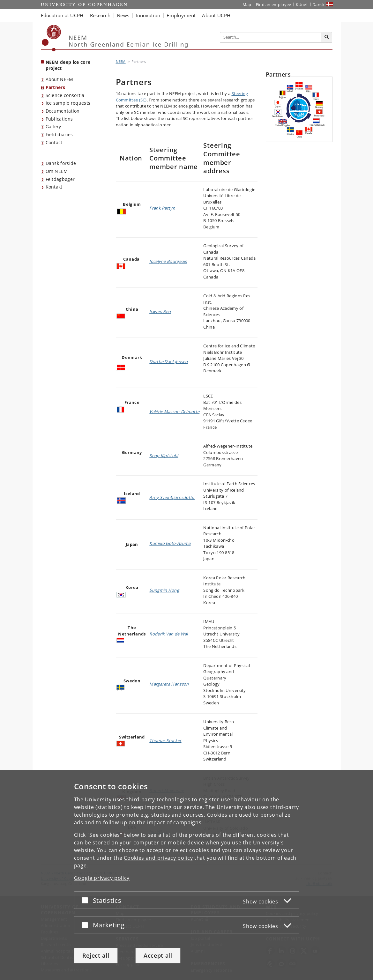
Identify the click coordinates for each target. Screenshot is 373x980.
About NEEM (60, 79)
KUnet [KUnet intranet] (302, 4)
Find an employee (274, 4)
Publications (59, 119)
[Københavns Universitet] (52, 38)
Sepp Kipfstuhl (164, 456)
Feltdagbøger (60, 179)
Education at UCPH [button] (62, 15)
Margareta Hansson (169, 684)
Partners (55, 87)
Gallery (53, 126)
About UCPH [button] (216, 15)
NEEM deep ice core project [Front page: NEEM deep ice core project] (68, 65)
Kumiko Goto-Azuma (170, 543)
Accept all (158, 955)
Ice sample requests (68, 103)
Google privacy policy (102, 878)
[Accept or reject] (86, 900)
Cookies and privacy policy (158, 858)
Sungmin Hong (164, 590)
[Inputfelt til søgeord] (271, 37)
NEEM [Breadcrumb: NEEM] (121, 61)
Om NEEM (57, 171)
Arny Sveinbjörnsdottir (172, 497)
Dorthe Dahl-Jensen (168, 361)
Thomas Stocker (165, 740)
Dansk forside (61, 163)
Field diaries (59, 134)
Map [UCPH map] (247, 4)
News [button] (123, 15)
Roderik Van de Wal (168, 634)
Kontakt (54, 187)
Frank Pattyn (162, 208)
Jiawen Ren (160, 311)
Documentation (63, 111)
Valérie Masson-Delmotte (174, 412)
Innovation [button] (148, 15)
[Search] (327, 37)
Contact (54, 142)
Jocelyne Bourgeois (168, 261)
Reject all (96, 955)
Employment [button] (181, 15)
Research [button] (100, 15)
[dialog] (186, 875)
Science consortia (65, 95)
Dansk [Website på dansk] (319, 4)
